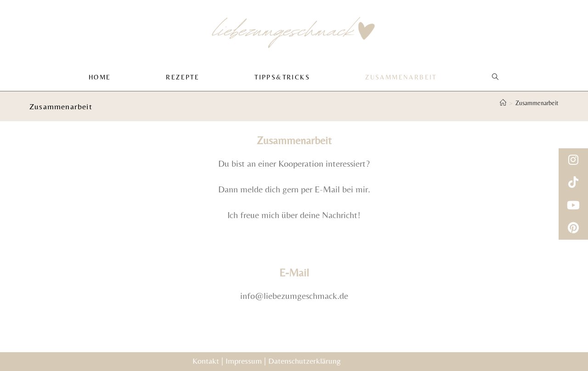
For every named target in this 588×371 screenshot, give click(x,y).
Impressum (244, 361)
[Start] (503, 106)
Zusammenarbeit (537, 106)
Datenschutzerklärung (305, 361)
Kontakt (206, 361)
